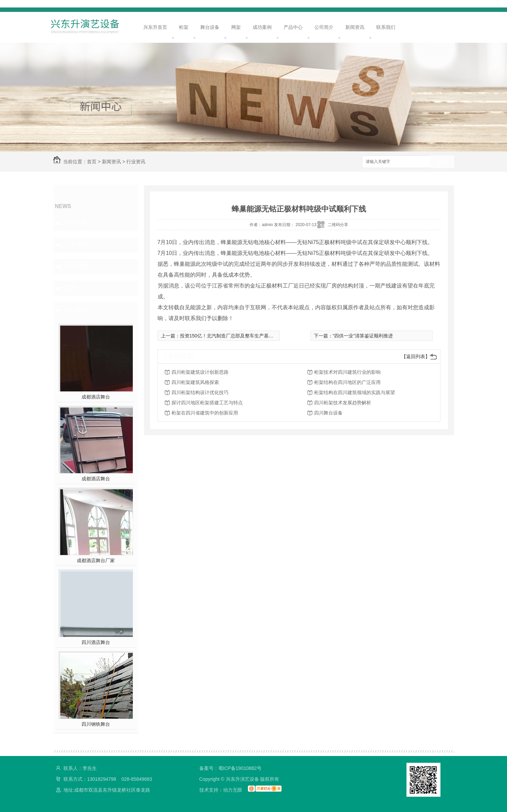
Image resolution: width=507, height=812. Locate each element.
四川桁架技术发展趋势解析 (343, 403)
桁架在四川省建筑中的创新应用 (205, 413)
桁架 (184, 27)
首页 (92, 162)
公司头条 (76, 223)
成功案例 (262, 27)
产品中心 (293, 27)
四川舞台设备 (328, 413)
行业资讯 (136, 162)
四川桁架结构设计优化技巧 (200, 392)
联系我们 (386, 27)
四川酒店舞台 (96, 642)
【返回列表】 (416, 356)
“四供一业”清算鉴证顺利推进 (363, 336)
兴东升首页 (155, 27)
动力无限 (233, 790)
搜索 (442, 162)
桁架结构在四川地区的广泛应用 (347, 382)
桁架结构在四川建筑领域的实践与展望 (355, 392)
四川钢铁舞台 (96, 724)
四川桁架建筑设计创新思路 (200, 372)
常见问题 (76, 266)
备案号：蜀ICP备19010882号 (231, 768)
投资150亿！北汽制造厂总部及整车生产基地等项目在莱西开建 (246, 336)
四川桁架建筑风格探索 (195, 382)
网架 (236, 27)
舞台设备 (210, 27)
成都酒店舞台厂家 (96, 560)
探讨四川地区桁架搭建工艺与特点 (207, 403)
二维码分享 (338, 225)
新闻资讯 (355, 27)
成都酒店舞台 (96, 397)
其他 (70, 288)
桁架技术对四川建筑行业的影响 (347, 372)
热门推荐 (76, 310)
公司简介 (324, 27)
